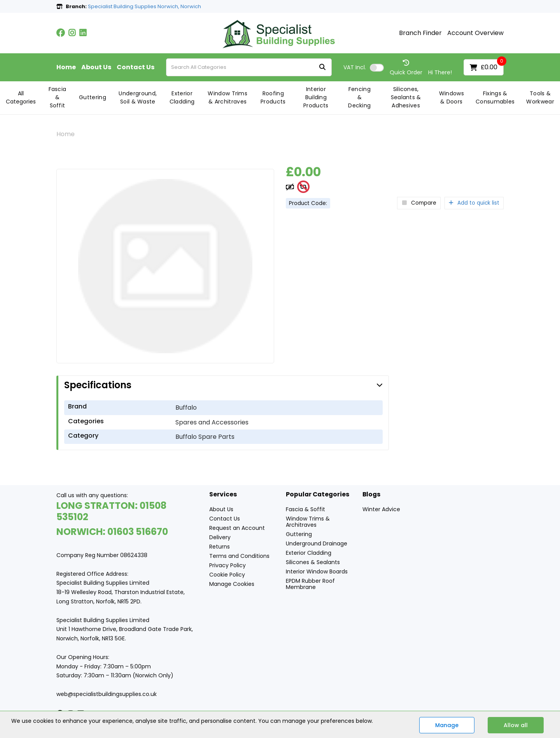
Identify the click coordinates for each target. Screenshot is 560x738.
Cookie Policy (227, 575)
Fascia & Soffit (58, 97)
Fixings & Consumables (495, 97)
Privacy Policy (227, 565)
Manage (447, 725)
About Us (96, 67)
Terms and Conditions (239, 556)
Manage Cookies (232, 584)
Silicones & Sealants (313, 562)
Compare (419, 203)
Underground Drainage (317, 543)
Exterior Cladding (182, 97)
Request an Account (237, 528)
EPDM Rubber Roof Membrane (310, 584)
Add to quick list (474, 203)
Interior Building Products (316, 97)
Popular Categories (318, 495)
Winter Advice (381, 509)
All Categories (21, 97)
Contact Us (136, 67)
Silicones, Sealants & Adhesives (406, 97)
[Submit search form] (322, 67)
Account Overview (475, 33)
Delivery (220, 537)
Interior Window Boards (317, 571)
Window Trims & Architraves (227, 97)
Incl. (355, 67)
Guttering (93, 97)
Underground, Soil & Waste (138, 97)
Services (223, 495)
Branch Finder (420, 33)
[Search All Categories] (249, 67)
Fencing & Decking (359, 97)
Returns (220, 547)
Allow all (516, 725)
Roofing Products (273, 97)
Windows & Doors (451, 97)
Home (66, 67)
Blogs (371, 495)
